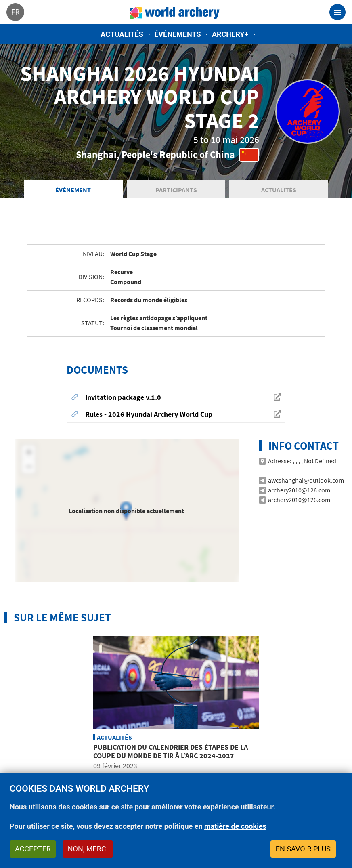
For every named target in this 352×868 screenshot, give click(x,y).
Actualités (122, 34)
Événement (73, 190)
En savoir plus (303, 849)
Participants (176, 190)
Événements (177, 34)
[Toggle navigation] (337, 12)
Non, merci (88, 849)
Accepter (33, 849)
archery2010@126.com (299, 490)
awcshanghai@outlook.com (306, 480)
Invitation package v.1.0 (123, 397)
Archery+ (230, 34)
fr (15, 12)
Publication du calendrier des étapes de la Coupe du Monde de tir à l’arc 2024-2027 (171, 751)
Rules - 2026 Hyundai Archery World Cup (149, 414)
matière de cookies (235, 826)
